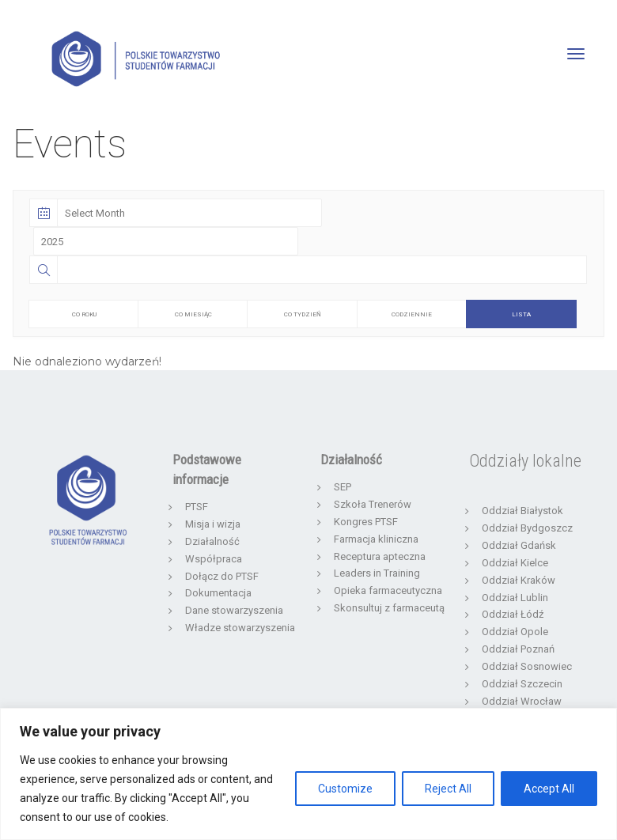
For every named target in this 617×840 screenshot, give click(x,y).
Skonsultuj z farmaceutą (389, 608)
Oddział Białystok (522, 511)
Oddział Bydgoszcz (527, 528)
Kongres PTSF (366, 522)
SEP (343, 487)
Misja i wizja (213, 524)
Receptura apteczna (380, 556)
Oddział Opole (515, 632)
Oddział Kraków (519, 580)
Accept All (549, 789)
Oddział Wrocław (522, 701)
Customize (345, 789)
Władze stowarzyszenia (240, 628)
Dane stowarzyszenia (234, 610)
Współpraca (214, 559)
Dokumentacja (218, 593)
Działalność (212, 541)
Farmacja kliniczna (376, 539)
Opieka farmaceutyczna (388, 590)
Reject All (448, 789)
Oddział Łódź (513, 614)
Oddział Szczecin (522, 684)
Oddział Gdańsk (519, 545)
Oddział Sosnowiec (527, 666)
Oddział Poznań (518, 649)
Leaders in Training (377, 573)
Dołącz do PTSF (222, 576)
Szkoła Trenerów (373, 504)
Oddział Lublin (515, 598)
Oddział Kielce (515, 563)
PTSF (197, 507)
